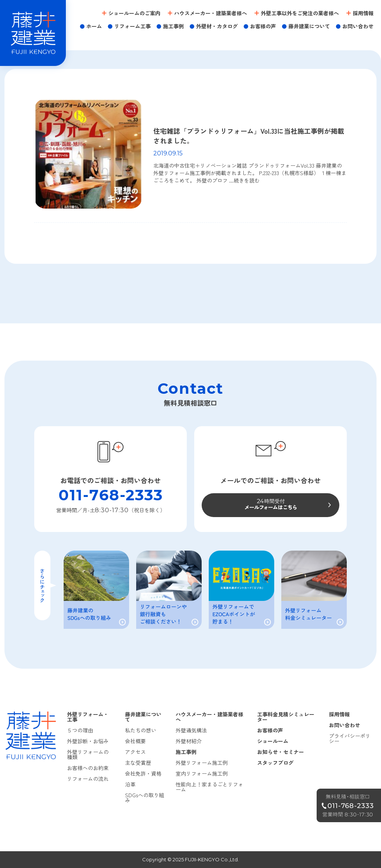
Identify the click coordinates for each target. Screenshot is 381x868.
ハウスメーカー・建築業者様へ (211, 13)
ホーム (94, 26)
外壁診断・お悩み (88, 741)
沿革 (130, 784)
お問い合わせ (358, 26)
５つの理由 (80, 730)
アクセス (135, 752)
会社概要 (135, 741)
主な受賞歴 (138, 763)
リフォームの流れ (88, 779)
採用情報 (363, 13)
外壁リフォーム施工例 (202, 763)
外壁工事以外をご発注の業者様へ (300, 13)
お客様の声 (263, 26)
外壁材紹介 (189, 741)
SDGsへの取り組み (145, 798)
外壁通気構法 (191, 730)
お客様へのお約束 (88, 768)
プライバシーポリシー (350, 738)
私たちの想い (141, 730)
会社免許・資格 (143, 773)
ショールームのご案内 (134, 13)
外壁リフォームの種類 (88, 754)
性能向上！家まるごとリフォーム (209, 787)
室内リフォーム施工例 (202, 773)
